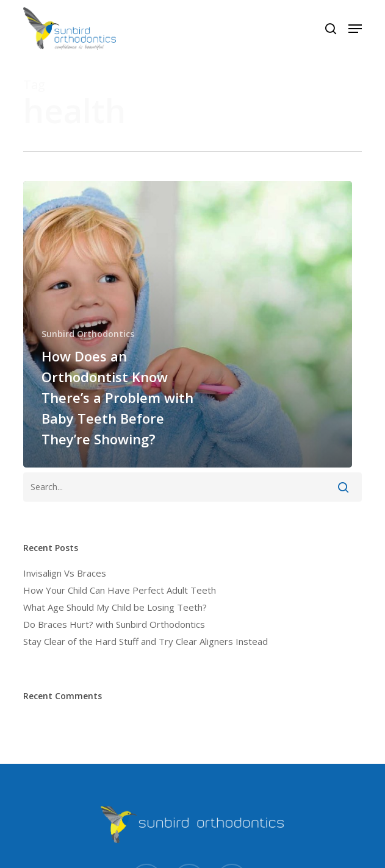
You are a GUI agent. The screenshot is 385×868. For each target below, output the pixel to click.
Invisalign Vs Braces (65, 573)
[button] (355, 29)
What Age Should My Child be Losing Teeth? (115, 607)
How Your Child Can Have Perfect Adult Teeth (120, 590)
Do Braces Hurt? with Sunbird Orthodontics (114, 624)
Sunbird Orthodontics (88, 334)
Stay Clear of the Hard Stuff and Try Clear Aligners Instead (146, 641)
